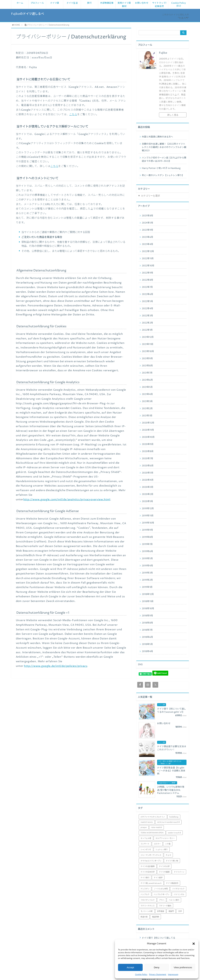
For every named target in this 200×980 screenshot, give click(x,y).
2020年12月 (148, 423)
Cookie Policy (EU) (179, 4)
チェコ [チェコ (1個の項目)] (168, 855)
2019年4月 (147, 566)
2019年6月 (147, 551)
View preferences (183, 967)
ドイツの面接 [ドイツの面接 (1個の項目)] (164, 872)
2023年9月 (147, 230)
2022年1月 (147, 330)
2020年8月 (148, 451)
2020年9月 (148, 444)
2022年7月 (147, 287)
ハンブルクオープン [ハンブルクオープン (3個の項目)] (162, 895)
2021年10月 (148, 351)
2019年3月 (147, 573)
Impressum (173, 975)
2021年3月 (147, 401)
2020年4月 (148, 480)
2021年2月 (147, 409)
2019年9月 (147, 530)
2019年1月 (147, 587)
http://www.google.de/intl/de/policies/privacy (56, 666)
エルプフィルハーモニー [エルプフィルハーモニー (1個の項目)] (165, 838)
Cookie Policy (141, 975)
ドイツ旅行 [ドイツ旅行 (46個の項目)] (145, 878)
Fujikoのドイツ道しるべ (28, 14)
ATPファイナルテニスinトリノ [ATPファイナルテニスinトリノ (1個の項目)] (153, 817)
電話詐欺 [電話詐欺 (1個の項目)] (156, 917)
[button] (194, 944)
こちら (73, 114)
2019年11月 (148, 516)
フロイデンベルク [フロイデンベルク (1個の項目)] (148, 900)
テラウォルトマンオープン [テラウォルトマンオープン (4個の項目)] (151, 861)
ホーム (20, 3)
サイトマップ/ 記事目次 (159, 5)
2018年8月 (147, 623)
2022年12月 (148, 251)
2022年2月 (147, 323)
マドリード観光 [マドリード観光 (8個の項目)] (165, 906)
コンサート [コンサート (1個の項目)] (145, 844)
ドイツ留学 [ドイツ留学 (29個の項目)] (158, 878)
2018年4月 (147, 651)
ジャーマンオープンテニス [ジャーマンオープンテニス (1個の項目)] (151, 855)
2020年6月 (148, 466)
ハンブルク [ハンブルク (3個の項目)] (145, 895)
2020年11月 (148, 430)
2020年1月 (147, 501)
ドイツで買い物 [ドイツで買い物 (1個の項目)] (172, 861)
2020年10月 (148, 437)
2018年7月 (147, 630)
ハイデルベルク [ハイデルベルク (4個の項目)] (178, 889)
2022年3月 (147, 316)
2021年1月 (147, 416)
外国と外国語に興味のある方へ (157, 137)
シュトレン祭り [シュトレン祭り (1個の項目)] (162, 850)
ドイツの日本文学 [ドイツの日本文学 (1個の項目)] (148, 872)
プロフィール (37, 3)
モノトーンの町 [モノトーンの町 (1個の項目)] (147, 911)
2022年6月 (147, 294)
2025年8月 (147, 216)
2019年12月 (148, 509)
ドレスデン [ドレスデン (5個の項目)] (145, 889)
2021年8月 (147, 366)
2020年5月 (148, 473)
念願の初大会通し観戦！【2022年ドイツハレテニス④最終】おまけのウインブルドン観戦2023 (164, 147)
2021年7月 (147, 373)
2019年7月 (147, 544)
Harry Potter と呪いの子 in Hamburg (161, 168)
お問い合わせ (142, 3)
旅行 (89, 3)
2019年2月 (147, 580)
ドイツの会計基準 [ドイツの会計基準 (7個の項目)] (148, 866)
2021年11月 (148, 344)
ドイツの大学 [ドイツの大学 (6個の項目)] (164, 866)
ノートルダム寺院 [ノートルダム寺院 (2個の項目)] (161, 889)
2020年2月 (148, 494)
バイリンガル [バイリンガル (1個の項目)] (179, 895)
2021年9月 (147, 359)
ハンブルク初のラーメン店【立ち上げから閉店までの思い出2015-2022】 (164, 159)
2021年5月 (147, 387)
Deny (157, 967)
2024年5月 (147, 223)
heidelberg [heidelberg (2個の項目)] (174, 817)
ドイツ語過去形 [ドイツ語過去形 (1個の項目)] (172, 883)
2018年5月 (147, 644)
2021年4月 (147, 394)
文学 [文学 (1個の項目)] (180, 911)
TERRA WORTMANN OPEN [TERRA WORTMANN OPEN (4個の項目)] (152, 833)
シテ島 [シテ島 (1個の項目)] (168, 844)
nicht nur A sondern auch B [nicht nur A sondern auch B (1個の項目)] (168, 822)
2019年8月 (147, 537)
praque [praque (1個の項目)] (144, 827)
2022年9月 (147, 273)
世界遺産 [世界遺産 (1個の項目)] (161, 911)
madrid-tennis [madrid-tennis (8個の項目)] (147, 822)
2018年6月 (147, 637)
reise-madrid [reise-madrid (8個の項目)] (156, 827)
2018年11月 (148, 601)
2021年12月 (148, 337)
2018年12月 (148, 594)
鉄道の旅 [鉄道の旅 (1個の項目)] (144, 917)
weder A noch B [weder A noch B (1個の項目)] (174, 833)
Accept (130, 967)
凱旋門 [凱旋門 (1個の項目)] (171, 911)
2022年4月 (147, 309)
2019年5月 (147, 559)
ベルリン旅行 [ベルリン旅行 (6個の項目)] (174, 900)
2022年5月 (147, 301)
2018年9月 (147, 616)
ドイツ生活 (72, 3)
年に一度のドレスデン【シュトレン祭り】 (163, 175)
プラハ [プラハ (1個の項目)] (162, 900)
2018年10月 (148, 609)
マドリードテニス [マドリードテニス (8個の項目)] (148, 906)
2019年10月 (148, 523)
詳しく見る (173, 115)
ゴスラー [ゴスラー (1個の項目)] (157, 844)
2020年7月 (147, 459)
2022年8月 (147, 280)
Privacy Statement (158, 975)
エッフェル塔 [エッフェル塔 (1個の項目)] (146, 838)
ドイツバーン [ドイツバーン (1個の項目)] (179, 872)
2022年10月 (148, 266)
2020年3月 (148, 487)
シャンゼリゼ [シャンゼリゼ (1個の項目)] (146, 850)
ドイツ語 (55, 3)
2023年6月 (147, 237)
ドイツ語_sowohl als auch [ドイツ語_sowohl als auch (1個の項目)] (151, 883)
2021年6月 (147, 380)
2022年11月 (148, 259)
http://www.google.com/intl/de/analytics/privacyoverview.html (67, 500)
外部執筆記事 (107, 3)
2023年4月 (147, 244)
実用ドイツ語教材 (124, 5)
